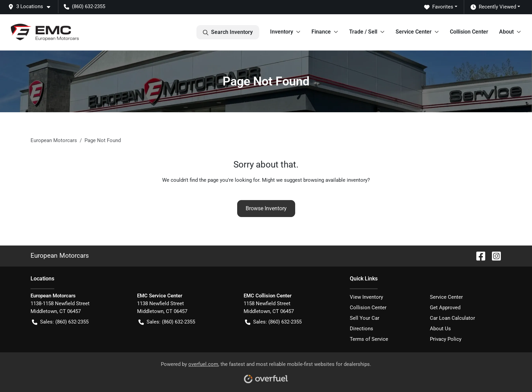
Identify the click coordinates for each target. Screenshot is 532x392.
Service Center (446, 297)
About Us (440, 329)
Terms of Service (369, 339)
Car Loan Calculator (452, 318)
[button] (32, 7)
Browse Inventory (266, 208)
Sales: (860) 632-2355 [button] (60, 322)
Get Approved (445, 308)
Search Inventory (228, 32)
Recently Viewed (493, 7)
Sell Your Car (365, 318)
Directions (362, 329)
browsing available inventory (335, 180)
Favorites (439, 7)
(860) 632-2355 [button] (84, 6)
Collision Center (469, 32)
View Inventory (366, 297)
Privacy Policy (446, 339)
